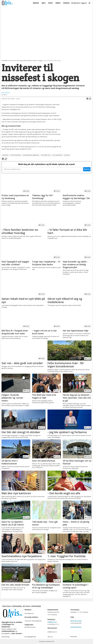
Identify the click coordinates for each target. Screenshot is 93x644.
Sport (44, 3)
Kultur (51, 3)
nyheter (67, 155)
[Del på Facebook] (87, 99)
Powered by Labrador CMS (47, 641)
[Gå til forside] (7, 3)
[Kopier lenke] (90, 99)
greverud (5, 155)
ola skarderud (57, 155)
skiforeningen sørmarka (31, 155)
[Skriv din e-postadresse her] (42, 169)
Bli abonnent (76, 3)
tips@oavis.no (52, 622)
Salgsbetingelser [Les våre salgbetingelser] (76, 627)
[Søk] (90, 3)
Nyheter (36, 3)
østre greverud (16, 155)
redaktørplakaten (8, 631)
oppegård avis (46, 155)
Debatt (58, 3)
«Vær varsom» (17, 633)
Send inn (87, 169)
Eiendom (66, 3)
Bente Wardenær (76, 621)
